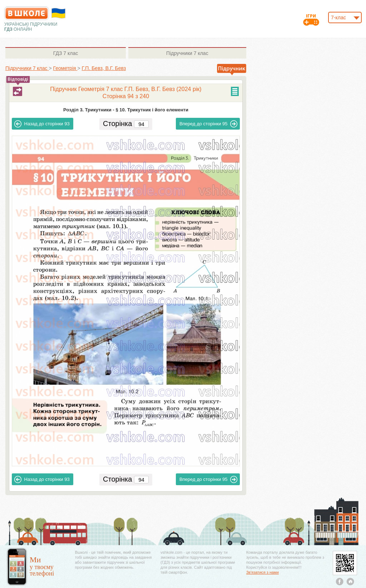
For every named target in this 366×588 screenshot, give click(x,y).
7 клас (66, 53)
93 (42, 124)
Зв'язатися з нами (263, 572)
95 (209, 124)
